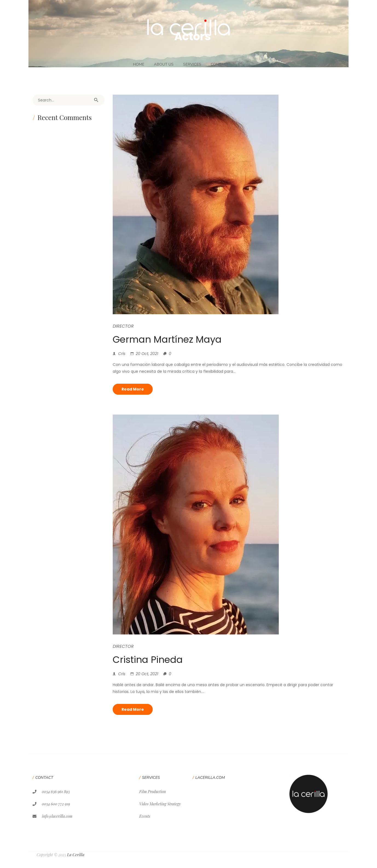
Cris (122, 354)
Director (123, 326)
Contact (220, 64)
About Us (164, 64)
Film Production (153, 792)
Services (192, 64)
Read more (133, 389)
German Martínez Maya (167, 339)
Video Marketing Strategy (160, 804)
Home (139, 64)
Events (145, 816)
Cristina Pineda (148, 660)
